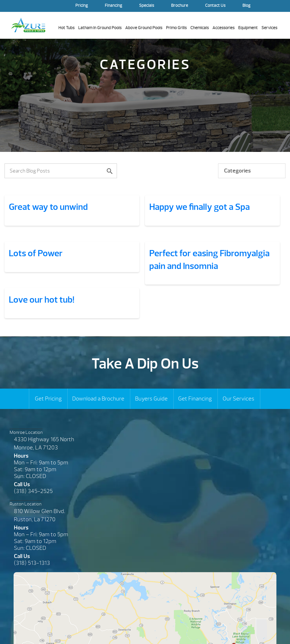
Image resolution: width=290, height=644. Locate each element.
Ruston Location (25, 504)
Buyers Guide (151, 399)
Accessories (223, 28)
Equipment (248, 28)
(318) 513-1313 (32, 563)
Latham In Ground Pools (100, 28)
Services (269, 28)
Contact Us (215, 6)
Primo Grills (176, 28)
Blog (246, 6)
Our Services (238, 399)
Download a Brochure (98, 399)
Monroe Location (26, 432)
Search (273, 6)
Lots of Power (36, 253)
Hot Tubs (66, 28)
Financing (113, 6)
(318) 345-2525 (33, 491)
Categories (237, 171)
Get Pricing (48, 399)
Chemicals (200, 28)
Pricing (82, 6)
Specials (147, 6)
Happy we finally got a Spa (200, 207)
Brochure (180, 6)
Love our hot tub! (42, 300)
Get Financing (195, 399)
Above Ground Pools (144, 28)
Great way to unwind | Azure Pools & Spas (28, 25)
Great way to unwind (48, 207)
